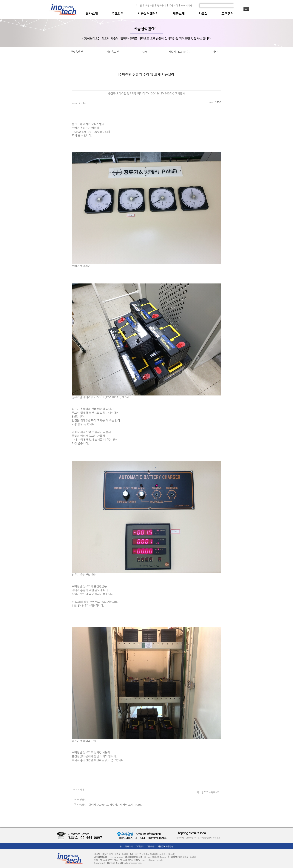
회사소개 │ (130, 847)
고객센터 (228, 14)
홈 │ (122, 847)
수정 (75, 790)
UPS (145, 52)
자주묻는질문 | (206, 838)
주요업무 (118, 14)
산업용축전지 (78, 52)
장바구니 (162, 6)
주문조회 (174, 6)
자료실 (203, 14)
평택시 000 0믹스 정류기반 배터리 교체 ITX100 (116, 805)
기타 (215, 52)
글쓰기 (205, 792)
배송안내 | (181, 838)
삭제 (82, 790)
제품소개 (179, 14)
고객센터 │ (141, 847)
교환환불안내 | (192, 838)
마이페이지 (186, 6)
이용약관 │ (152, 847)
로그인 (139, 6)
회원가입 (150, 6)
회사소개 (92, 14)
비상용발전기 (114, 52)
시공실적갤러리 (148, 14)
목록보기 (215, 792)
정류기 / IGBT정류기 (180, 52)
